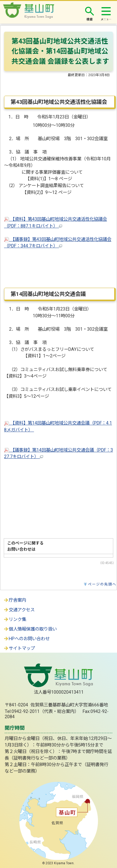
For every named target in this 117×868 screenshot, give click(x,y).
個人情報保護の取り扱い (30, 629)
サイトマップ (19, 648)
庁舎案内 (15, 600)
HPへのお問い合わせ (26, 639)
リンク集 (15, 620)
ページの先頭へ (102, 584)
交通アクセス (19, 610)
